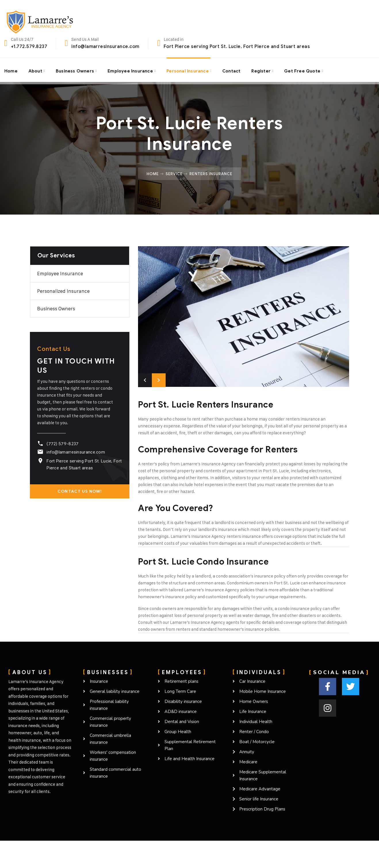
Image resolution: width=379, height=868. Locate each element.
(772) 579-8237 (62, 444)
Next (159, 380)
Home (11, 70)
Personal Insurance (189, 70)
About (36, 70)
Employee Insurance (131, 70)
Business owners (56, 309)
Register (263, 70)
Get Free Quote (305, 70)
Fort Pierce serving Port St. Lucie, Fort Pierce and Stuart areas (237, 46)
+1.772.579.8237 (29, 46)
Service (174, 174)
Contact (233, 70)
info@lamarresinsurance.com (105, 46)
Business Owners (75, 70)
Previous (145, 380)
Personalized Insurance (63, 291)
